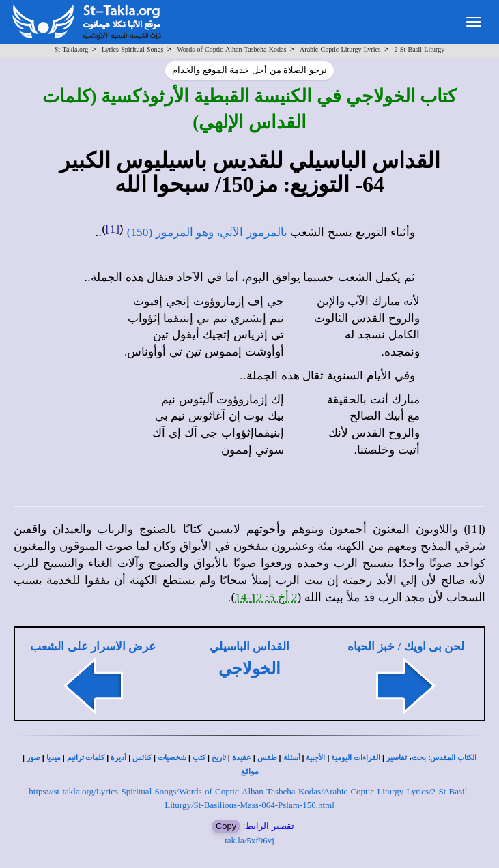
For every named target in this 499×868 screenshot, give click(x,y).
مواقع (250, 771)
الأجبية (315, 758)
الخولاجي (249, 669)
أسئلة (292, 758)
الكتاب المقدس (453, 758)
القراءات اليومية (356, 758)
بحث (419, 758)
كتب (199, 758)
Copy (226, 826)
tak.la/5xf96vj (249, 840)
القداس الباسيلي (249, 647)
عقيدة (242, 758)
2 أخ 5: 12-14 (266, 597)
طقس (267, 758)
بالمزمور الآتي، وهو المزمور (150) (207, 232)
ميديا (54, 758)
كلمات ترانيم (86, 758)
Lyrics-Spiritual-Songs (133, 49)
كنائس (142, 758)
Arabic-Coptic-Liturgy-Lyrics (340, 49)
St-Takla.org (71, 49)
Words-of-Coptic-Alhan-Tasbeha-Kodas (231, 49)
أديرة (118, 758)
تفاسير (397, 758)
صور (33, 758)
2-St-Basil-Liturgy (419, 49)
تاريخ (219, 758)
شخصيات (172, 758)
